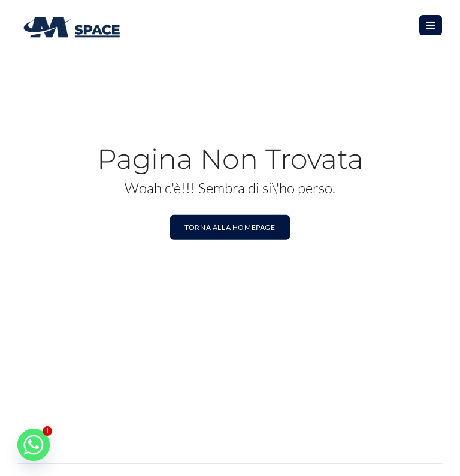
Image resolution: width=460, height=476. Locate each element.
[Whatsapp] (34, 445)
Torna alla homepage (230, 227)
